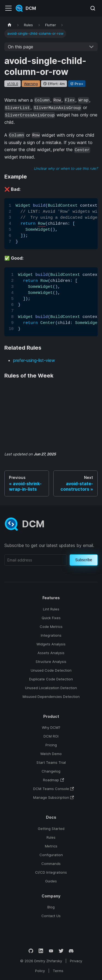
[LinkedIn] (41, 951)
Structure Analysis (51, 662)
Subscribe (84, 560)
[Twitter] (61, 951)
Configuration (51, 855)
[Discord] (71, 951)
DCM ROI (51, 736)
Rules (51, 837)
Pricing (51, 745)
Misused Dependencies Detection (51, 697)
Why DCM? (51, 727)
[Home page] (10, 25)
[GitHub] (31, 951)
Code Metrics (51, 627)
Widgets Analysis (51, 644)
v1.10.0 (13, 84)
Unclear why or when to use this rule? (66, 168)
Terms (58, 971)
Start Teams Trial (51, 762)
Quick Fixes (51, 618)
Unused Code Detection (51, 670)
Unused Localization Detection (51, 688)
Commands (51, 864)
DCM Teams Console (54, 789)
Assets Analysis (51, 653)
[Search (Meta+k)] (93, 8)
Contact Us (51, 916)
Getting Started (51, 829)
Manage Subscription (54, 797)
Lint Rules (51, 609)
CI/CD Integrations (51, 872)
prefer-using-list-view (34, 360)
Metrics (51, 846)
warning (31, 84)
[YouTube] (51, 951)
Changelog (51, 771)
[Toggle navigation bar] (8, 8)
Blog (51, 907)
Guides (51, 881)
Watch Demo (51, 754)
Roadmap (53, 780)
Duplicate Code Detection (51, 679)
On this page (21, 47)
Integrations (51, 635)
